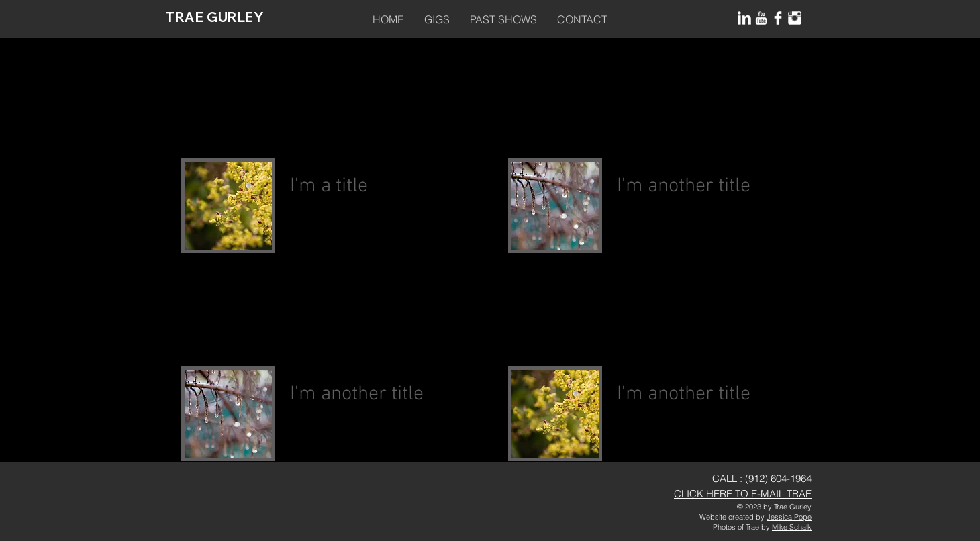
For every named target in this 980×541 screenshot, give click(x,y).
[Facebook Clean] (778, 18)
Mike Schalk (792, 527)
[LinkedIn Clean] (744, 18)
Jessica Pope (789, 517)
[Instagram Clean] (795, 18)
